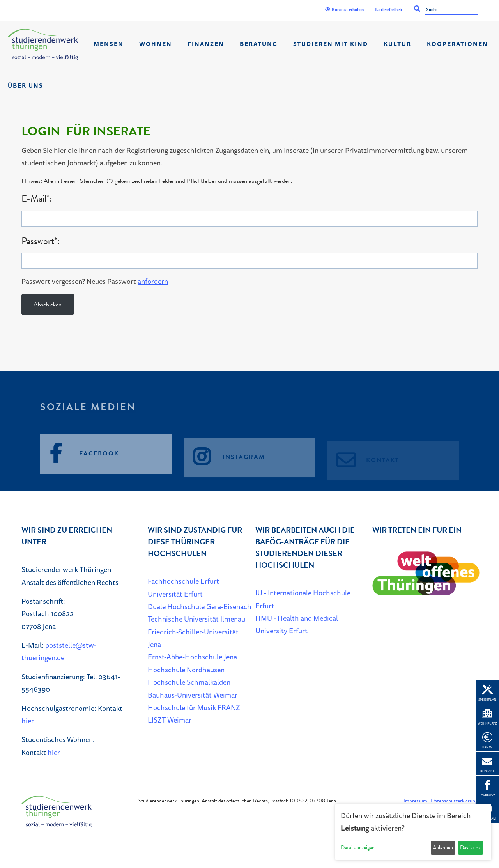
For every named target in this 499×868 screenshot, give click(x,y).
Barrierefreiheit (388, 9)
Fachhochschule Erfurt (183, 581)
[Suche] (451, 10)
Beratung (259, 44)
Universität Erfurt (175, 594)
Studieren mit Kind (331, 44)
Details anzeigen (358, 848)
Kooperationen (457, 44)
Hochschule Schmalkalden (189, 682)
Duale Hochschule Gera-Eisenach (200, 606)
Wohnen (156, 44)
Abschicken (48, 305)
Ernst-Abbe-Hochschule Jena (192, 657)
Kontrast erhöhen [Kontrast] (344, 9)
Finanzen (206, 44)
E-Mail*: (37, 198)
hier (28, 721)
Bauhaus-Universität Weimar (193, 695)
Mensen (109, 44)
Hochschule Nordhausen (186, 670)
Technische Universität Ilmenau (196, 619)
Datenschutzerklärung (454, 801)
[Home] (43, 45)
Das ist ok (470, 848)
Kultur (397, 44)
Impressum (415, 801)
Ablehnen (443, 848)
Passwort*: (41, 241)
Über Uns (26, 86)
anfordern (153, 281)
